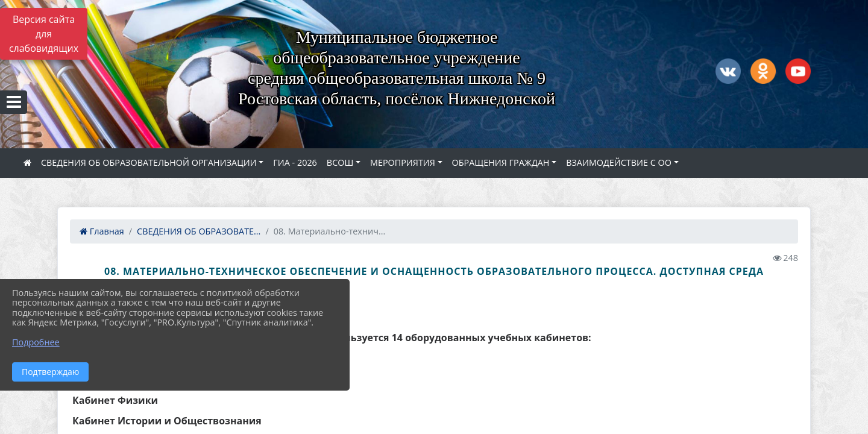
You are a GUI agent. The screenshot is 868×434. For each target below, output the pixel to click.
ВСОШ (340, 162)
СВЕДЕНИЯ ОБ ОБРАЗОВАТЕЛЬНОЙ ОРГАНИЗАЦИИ (149, 162)
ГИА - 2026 (295, 162)
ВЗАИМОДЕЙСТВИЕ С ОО (619, 162)
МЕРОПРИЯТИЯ (403, 162)
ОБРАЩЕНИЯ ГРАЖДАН (501, 162)
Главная (102, 231)
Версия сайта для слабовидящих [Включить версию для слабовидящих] (44, 34)
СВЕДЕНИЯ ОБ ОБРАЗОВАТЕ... (199, 231)
